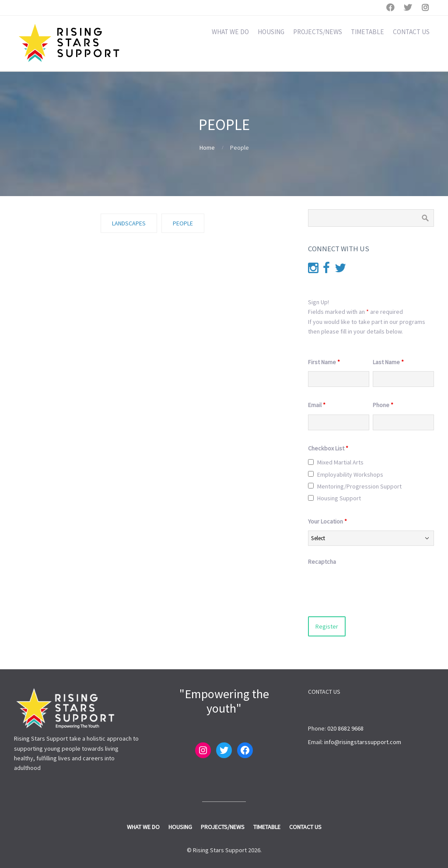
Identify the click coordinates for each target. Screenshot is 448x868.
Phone (383, 405)
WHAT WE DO (230, 32)
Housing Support (339, 498)
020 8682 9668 (345, 728)
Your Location (327, 521)
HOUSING (271, 32)
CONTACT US (411, 32)
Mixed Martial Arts (340, 462)
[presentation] (374, 588)
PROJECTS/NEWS (318, 32)
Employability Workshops (350, 474)
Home (207, 148)
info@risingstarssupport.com (363, 742)
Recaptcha (322, 562)
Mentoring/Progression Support (359, 486)
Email (317, 405)
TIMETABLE (367, 32)
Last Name (388, 362)
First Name (324, 362)
